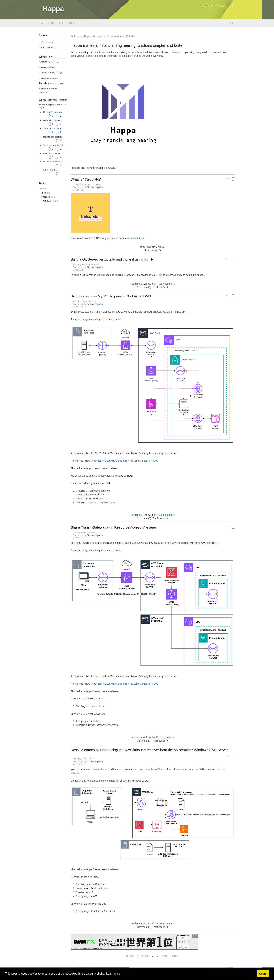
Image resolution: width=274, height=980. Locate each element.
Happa (53, 9)
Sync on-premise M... (54, 145)
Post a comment (166, 284)
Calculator (51, 201)
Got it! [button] (263, 974)
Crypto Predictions (52, 112)
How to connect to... (53, 137)
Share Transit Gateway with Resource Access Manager (113, 527)
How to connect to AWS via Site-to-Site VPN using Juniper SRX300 (122, 461)
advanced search (47, 48)
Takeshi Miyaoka (95, 187)
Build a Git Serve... (53, 153)
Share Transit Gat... (53, 129)
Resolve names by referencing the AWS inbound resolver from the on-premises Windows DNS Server (149, 750)
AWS (112, 168)
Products (48, 197)
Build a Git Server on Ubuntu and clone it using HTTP (112, 259)
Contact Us (47, 23)
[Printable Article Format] (233, 179)
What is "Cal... (50, 170)
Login (71, 23)
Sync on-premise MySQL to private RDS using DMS (111, 296)
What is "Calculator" (86, 179)
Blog (46, 193)
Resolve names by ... (54, 162)
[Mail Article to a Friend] (228, 179)
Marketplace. (139, 238)
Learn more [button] (113, 974)
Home (61, 23)
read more (146, 247)
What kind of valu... (53, 120)
